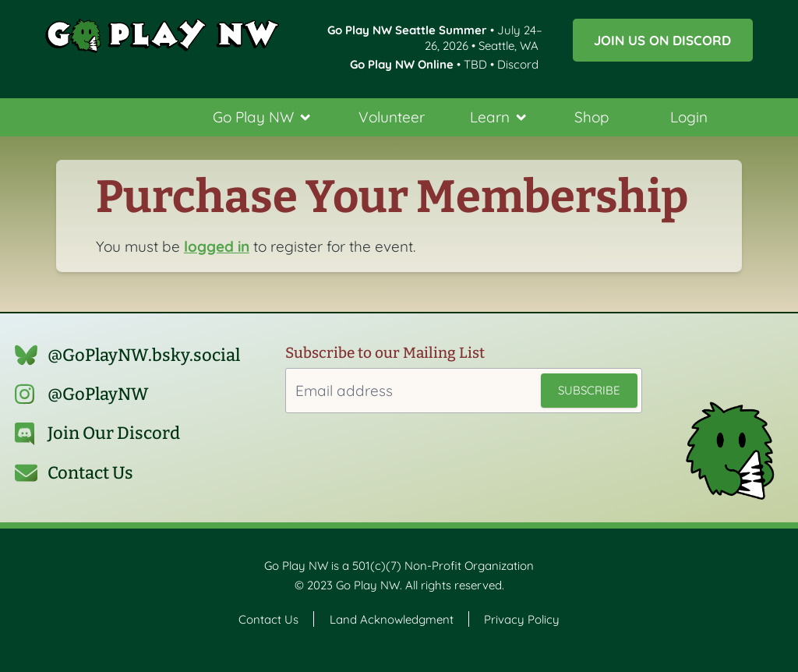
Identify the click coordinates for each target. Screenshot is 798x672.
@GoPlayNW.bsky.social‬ (144, 355)
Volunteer (392, 117)
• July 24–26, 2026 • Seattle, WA (435, 37)
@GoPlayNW (98, 394)
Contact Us (90, 473)
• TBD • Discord (444, 64)
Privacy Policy (522, 619)
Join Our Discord (114, 433)
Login (689, 117)
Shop (592, 117)
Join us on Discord (662, 40)
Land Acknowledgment (392, 619)
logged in (217, 246)
